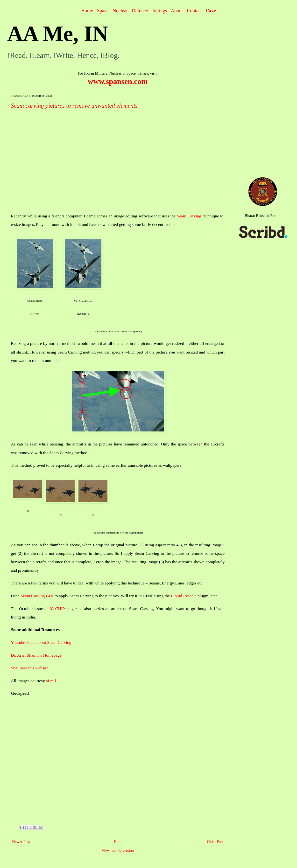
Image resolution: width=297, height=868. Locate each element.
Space (103, 11)
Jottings (159, 11)
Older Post (215, 842)
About (177, 11)
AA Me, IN (58, 34)
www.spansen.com (118, 81)
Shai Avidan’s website (30, 668)
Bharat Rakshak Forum (262, 216)
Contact (194, 11)
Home (87, 11)
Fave (211, 11)
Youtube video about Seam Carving (41, 642)
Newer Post (21, 842)
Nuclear (120, 11)
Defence (140, 11)
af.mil (51, 681)
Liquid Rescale (184, 596)
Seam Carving (189, 216)
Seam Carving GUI (37, 596)
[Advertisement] (118, 764)
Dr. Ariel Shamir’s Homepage (36, 655)
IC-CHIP (57, 609)
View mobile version (118, 851)
